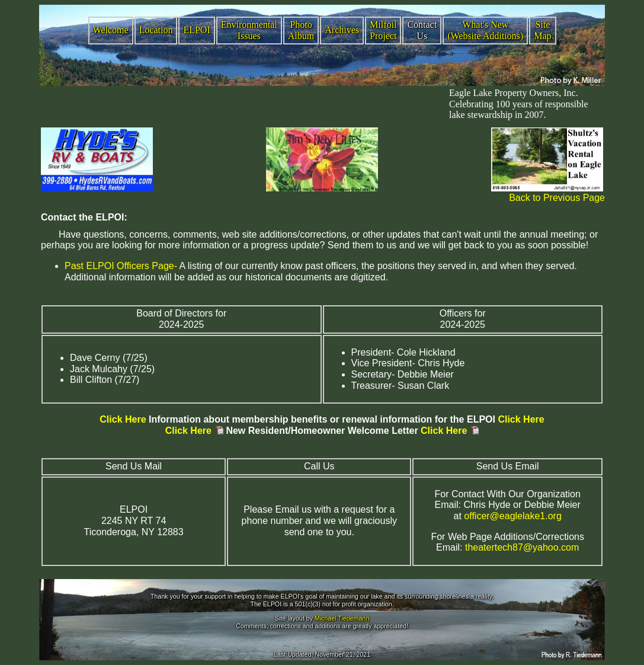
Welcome (111, 30)
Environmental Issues (249, 30)
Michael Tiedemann (342, 618)
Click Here (123, 419)
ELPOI (196, 30)
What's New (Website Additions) (485, 30)
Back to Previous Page (557, 198)
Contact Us (422, 30)
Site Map (542, 30)
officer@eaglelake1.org (513, 516)
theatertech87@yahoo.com (522, 547)
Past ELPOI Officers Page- (121, 266)
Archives (342, 30)
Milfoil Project (383, 30)
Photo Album (301, 30)
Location (156, 30)
